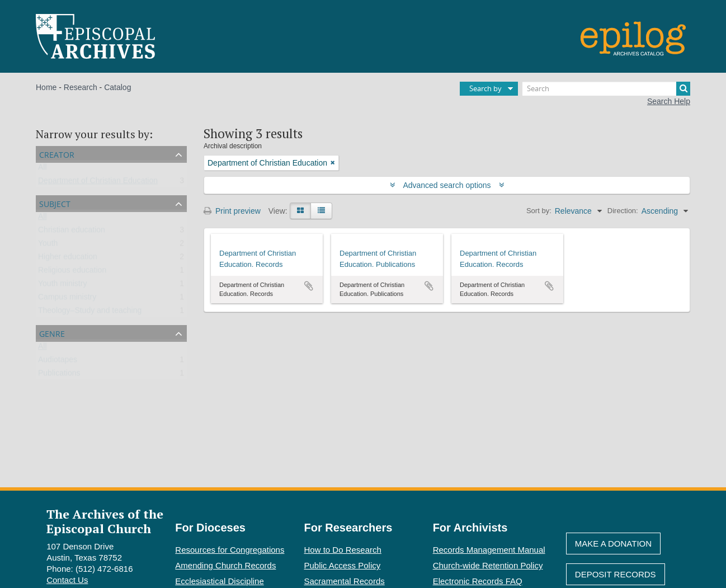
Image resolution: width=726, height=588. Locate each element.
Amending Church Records (225, 565)
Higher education (68, 259)
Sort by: (539, 211)
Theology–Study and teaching (90, 313)
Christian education (72, 232)
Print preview (232, 211)
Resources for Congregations (230, 550)
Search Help (669, 101)
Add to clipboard (309, 286)
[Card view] (300, 211)
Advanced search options (447, 185)
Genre (52, 333)
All (43, 170)
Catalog (117, 87)
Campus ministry (67, 299)
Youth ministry (62, 286)
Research (81, 87)
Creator (57, 154)
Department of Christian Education (98, 183)
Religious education (72, 272)
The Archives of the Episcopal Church (105, 521)
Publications (59, 375)
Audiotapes (58, 362)
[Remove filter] (333, 163)
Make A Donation (613, 544)
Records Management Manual (489, 550)
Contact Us (67, 580)
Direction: (623, 211)
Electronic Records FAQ (478, 581)
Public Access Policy (343, 565)
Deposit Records (616, 574)
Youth (48, 246)
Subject (55, 203)
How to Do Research (343, 550)
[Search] (606, 89)
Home (46, 87)
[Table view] (321, 211)
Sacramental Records (345, 581)
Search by (485, 88)
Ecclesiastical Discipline (219, 581)
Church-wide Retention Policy (488, 565)
